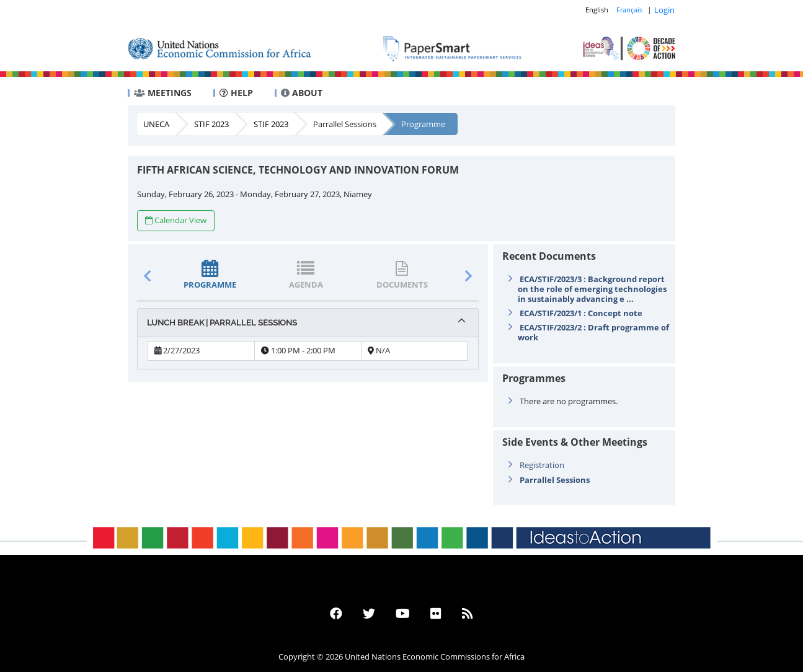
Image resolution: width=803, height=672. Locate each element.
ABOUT (302, 93)
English (597, 10)
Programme (423, 124)
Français (629, 10)
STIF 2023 (211, 124)
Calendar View (176, 220)
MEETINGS (163, 93)
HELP (236, 93)
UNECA (156, 124)
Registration (542, 465)
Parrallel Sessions (345, 124)
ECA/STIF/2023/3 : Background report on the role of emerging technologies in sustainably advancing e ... (592, 289)
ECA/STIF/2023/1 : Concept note (581, 313)
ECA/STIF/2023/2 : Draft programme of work (593, 332)
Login (664, 10)
